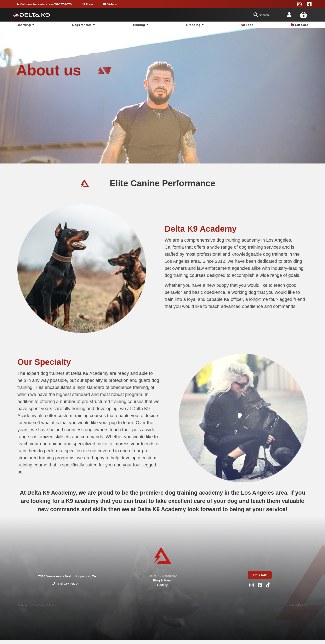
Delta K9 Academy (162, 576)
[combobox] (267, 15)
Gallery (162, 585)
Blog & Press (162, 580)
